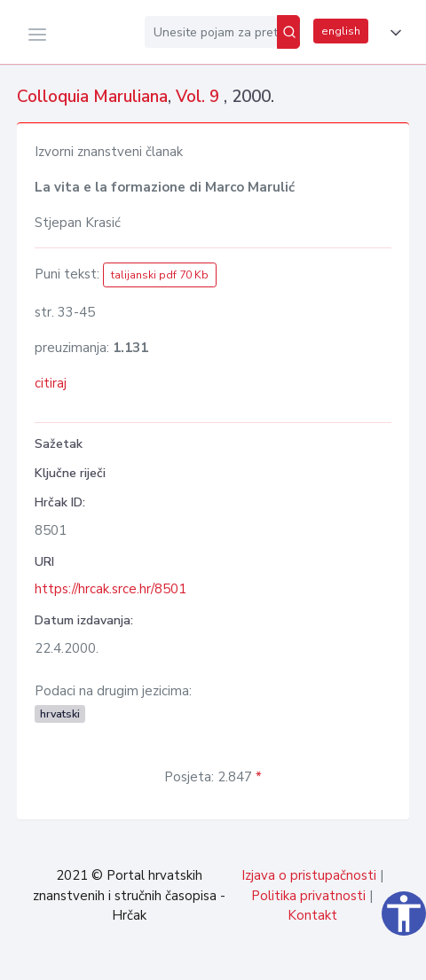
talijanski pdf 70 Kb (160, 275)
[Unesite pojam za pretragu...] (211, 32)
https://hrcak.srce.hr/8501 (110, 589)
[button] (392, 33)
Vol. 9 (200, 97)
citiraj (51, 383)
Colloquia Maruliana (92, 97)
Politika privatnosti (308, 896)
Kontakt (312, 915)
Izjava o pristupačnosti (309, 875)
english (341, 31)
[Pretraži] (288, 32)
